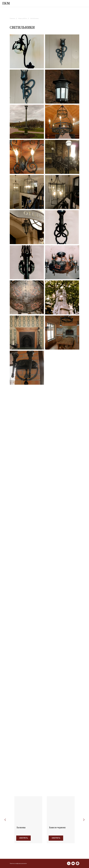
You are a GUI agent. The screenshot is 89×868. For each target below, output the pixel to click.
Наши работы (23, 18)
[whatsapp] (78, 863)
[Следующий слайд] (84, 820)
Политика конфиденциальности (18, 863)
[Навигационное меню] (85, 3)
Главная (12, 18)
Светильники (34, 18)
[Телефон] (69, 863)
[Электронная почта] (73, 863)
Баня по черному (57, 828)
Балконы (21, 828)
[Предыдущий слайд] (5, 820)
